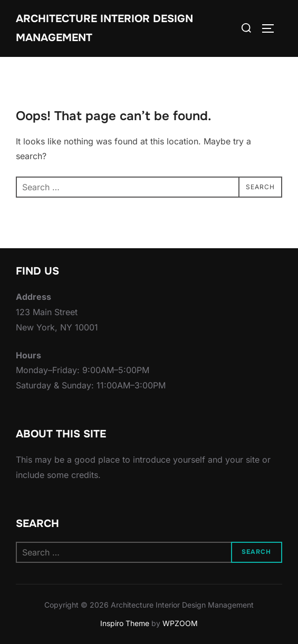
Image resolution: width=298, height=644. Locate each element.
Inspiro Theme (125, 623)
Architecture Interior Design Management (104, 28)
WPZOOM (180, 623)
